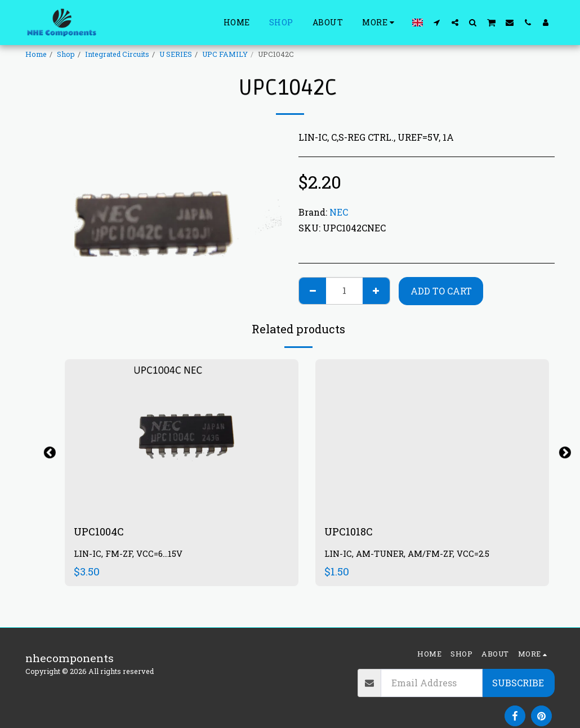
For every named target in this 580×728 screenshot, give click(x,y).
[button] (437, 22)
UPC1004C (101, 532)
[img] (182, 437)
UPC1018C (350, 532)
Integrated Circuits (117, 54)
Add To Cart (441, 291)
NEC (339, 212)
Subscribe (518, 683)
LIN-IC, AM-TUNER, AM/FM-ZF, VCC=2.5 (409, 555)
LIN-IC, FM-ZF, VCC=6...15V (129, 555)
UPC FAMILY (225, 54)
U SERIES (176, 54)
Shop (66, 54)
